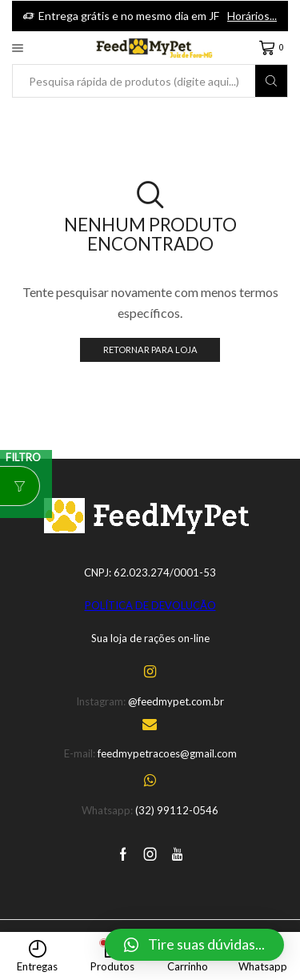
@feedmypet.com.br (176, 701)
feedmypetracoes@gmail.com (167, 753)
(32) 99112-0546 (177, 810)
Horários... (252, 16)
